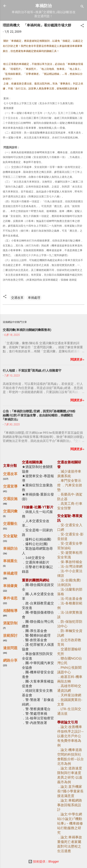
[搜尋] (82, 7)
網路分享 (10, 660)
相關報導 (10, 611)
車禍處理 (34, 298)
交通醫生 (10, 523)
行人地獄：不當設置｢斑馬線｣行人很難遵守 (32, 370)
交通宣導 (10, 486)
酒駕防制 (10, 623)
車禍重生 (10, 561)
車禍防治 (43, 6)
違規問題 (10, 648)
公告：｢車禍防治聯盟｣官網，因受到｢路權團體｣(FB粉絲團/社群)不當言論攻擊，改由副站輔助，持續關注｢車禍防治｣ (39, 415)
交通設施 (10, 499)
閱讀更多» (77, 359)
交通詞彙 (10, 511)
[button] (82, 26)
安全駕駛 (10, 536)
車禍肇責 (10, 586)
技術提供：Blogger (44, 861)
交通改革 (17, 298)
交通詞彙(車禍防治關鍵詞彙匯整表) (27, 330)
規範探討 (10, 635)
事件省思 (10, 598)
